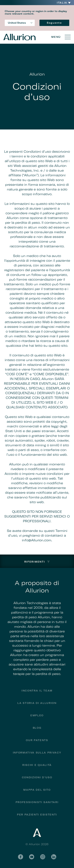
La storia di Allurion (37, 703)
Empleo (37, 715)
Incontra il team (37, 691)
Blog (37, 728)
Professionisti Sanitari (37, 802)
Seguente (54, 23)
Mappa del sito (37, 790)
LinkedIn (54, 857)
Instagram (43, 857)
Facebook (21, 857)
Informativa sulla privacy (37, 753)
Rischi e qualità (37, 765)
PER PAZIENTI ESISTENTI (37, 815)
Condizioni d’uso (37, 777)
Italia (62, 3)
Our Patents (37, 740)
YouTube (32, 857)
